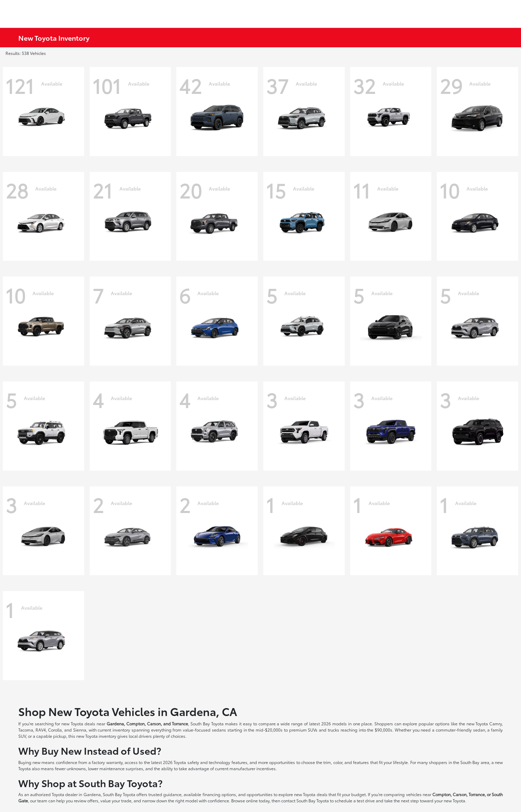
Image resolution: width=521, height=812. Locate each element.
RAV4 (41, 730)
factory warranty (107, 762)
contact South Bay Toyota (305, 800)
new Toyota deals (78, 723)
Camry (495, 723)
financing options (219, 794)
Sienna (80, 730)
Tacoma (26, 730)
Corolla (55, 730)
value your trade (116, 800)
